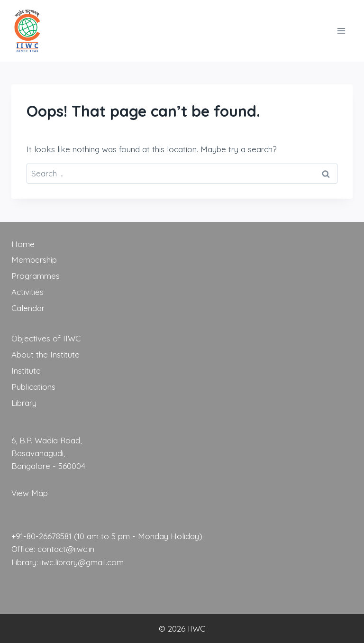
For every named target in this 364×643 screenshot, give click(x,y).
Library (24, 403)
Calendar (28, 308)
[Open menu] (341, 31)
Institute (26, 371)
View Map (30, 493)
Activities (27, 292)
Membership (34, 260)
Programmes (36, 276)
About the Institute (45, 354)
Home (23, 244)
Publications (33, 387)
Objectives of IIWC (46, 338)
